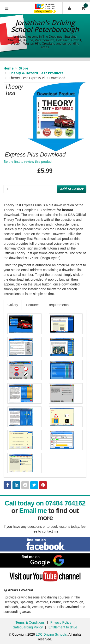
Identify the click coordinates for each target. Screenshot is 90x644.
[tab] (13, 305)
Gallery (13, 305)
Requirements (58, 305)
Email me (33, 511)
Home (9, 68)
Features (33, 305)
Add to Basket (72, 189)
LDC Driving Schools (51, 634)
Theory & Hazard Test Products (36, 73)
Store (24, 68)
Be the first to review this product (28, 162)
